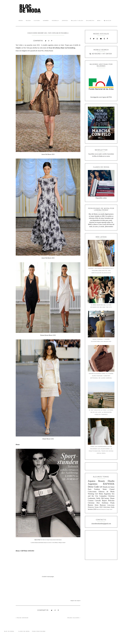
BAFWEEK (109, 484)
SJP (101, 487)
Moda (21, 21)
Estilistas (105, 503)
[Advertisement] (101, 545)
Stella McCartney (103, 498)
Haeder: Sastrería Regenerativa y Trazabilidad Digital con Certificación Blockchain (101, 271)
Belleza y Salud (77, 21)
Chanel (18, 48)
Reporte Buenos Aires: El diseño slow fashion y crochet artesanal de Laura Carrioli (101, 376)
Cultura (37, 21)
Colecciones (92, 492)
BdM (99, 21)
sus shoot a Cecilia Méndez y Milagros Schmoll (56, 543)
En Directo (90, 21)
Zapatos (65, 21)
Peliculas (111, 500)
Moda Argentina (105, 494)
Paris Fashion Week (97, 489)
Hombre (46, 21)
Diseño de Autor (109, 487)
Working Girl (93, 494)
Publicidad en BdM (39, 631)
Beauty (102, 481)
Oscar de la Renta (54, 48)
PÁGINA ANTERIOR (22, 618)
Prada (112, 503)
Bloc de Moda (9, 631)
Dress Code (93, 487)
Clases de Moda (24, 631)
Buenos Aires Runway (97, 505)
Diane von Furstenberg (68, 48)
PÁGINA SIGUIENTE (74, 618)
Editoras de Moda (106, 492)
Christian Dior (94, 503)
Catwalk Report (101, 500)
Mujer (28, 21)
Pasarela (56, 21)
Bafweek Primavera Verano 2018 (104, 509)
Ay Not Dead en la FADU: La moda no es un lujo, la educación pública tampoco (101, 412)
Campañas (103, 496)
